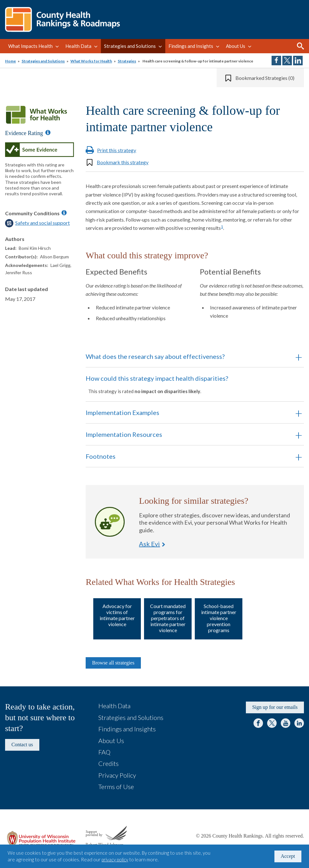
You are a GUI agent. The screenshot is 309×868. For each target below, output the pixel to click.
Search (300, 46)
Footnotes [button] (101, 456)
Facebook (258, 723)
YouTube (286, 723)
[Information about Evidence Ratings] (48, 133)
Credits (108, 763)
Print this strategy (117, 150)
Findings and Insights (191, 46)
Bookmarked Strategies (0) (265, 78)
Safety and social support (43, 223)
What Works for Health (91, 61)
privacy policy (115, 859)
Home (10, 61)
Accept (288, 856)
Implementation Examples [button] (122, 412)
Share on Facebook (276, 61)
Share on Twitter (287, 61)
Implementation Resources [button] (124, 434)
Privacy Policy (117, 775)
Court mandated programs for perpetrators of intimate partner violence (168, 618)
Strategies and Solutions (130, 46)
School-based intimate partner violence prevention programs (219, 618)
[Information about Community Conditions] (64, 213)
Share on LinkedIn (298, 61)
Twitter (272, 723)
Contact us (22, 745)
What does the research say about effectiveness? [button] (155, 356)
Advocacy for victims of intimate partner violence (117, 615)
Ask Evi (110, 522)
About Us (236, 46)
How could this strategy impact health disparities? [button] (186, 384)
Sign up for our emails (275, 707)
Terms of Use (116, 787)
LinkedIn (299, 723)
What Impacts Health (30, 46)
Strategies (127, 61)
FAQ (104, 752)
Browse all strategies (113, 663)
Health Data (78, 46)
